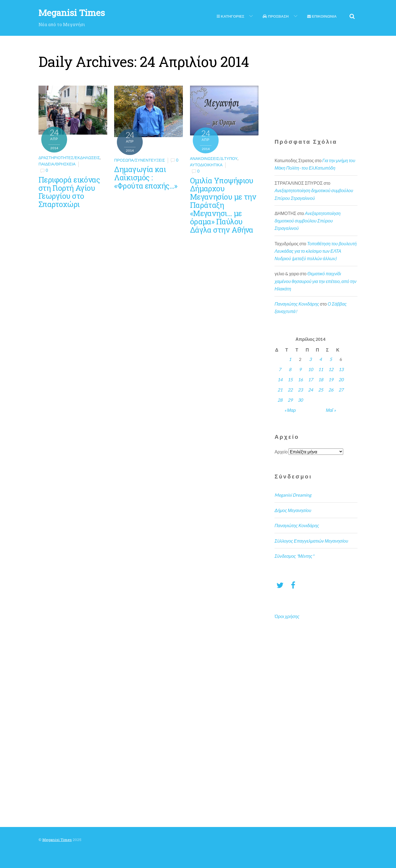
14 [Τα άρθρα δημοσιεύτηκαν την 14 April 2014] (280, 379)
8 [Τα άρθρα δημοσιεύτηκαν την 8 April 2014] (290, 369)
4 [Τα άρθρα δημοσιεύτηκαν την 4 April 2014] (321, 359)
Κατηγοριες (230, 16)
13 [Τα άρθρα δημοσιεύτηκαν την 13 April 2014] (341, 369)
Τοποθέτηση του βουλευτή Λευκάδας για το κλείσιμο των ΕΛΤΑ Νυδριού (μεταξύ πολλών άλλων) (315, 251)
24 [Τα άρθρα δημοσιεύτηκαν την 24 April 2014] (310, 390)
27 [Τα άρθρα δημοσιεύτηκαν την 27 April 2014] (341, 390)
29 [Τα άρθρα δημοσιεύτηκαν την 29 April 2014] (290, 400)
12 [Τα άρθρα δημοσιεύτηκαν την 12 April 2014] (331, 369)
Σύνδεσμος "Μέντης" (294, 556)
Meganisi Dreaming (293, 495)
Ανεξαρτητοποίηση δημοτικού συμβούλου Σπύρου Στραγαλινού (307, 221)
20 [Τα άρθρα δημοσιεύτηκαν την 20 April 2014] (341, 379)
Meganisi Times (57, 840)
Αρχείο (281, 452)
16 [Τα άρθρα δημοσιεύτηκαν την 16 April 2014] (300, 379)
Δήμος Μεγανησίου (293, 510)
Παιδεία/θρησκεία (57, 164)
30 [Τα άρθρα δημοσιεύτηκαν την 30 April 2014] (300, 400)
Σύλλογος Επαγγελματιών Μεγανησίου (311, 541)
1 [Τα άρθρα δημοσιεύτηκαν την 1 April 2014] (290, 359)
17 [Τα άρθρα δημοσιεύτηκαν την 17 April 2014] (310, 379)
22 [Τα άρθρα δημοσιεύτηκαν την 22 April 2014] (290, 390)
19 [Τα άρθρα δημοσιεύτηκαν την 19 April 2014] (331, 379)
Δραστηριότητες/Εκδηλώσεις (69, 158)
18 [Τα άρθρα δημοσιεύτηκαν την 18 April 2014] (321, 379)
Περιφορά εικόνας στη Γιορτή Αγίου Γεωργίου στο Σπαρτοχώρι (69, 192)
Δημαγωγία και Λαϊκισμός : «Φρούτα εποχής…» (146, 177)
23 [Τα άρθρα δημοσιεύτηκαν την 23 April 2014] (300, 390)
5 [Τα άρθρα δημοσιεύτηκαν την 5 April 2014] (331, 359)
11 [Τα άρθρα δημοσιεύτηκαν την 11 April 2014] (321, 369)
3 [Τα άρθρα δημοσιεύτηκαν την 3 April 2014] (310, 359)
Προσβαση (276, 16)
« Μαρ (290, 410)
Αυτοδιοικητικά (206, 165)
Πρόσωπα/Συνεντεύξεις (140, 160)
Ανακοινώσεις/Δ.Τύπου (214, 158)
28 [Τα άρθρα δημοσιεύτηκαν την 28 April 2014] (280, 400)
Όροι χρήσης (287, 616)
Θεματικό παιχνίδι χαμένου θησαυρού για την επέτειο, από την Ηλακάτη (315, 281)
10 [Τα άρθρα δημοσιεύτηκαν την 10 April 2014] (310, 369)
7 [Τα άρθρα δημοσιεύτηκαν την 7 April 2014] (280, 369)
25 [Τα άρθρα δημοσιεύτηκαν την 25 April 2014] (321, 390)
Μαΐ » (331, 410)
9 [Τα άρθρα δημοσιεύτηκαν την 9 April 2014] (300, 369)
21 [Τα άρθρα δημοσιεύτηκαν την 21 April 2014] (280, 390)
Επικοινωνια (322, 16)
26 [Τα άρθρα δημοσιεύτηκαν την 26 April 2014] (331, 390)
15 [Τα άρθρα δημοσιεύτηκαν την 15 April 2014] (290, 379)
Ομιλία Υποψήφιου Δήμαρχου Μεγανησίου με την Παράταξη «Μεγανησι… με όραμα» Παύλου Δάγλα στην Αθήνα (223, 205)
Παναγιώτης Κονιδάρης (297, 304)
